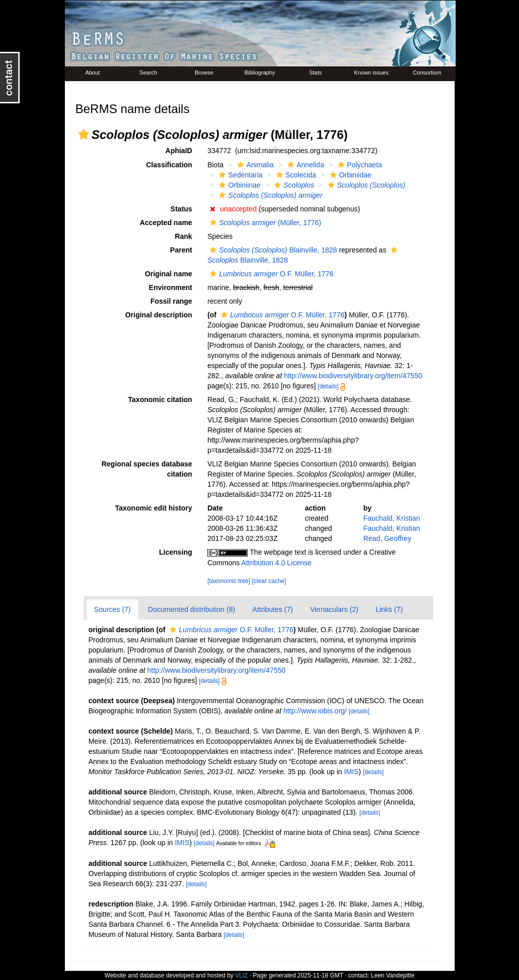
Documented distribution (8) (192, 609)
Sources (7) (113, 609)
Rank (183, 236)
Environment (171, 287)
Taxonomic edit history (154, 508)
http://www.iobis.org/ (315, 711)
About (92, 72)
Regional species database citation (147, 469)
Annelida (305, 165)
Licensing (176, 552)
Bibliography (260, 72)
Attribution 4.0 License (276, 563)
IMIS (351, 772)
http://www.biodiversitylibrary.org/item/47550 (353, 376)
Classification (169, 165)
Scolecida (295, 175)
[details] (328, 386)
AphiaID (179, 151)
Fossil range (171, 301)
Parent (181, 250)
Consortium (427, 72)
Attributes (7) (273, 609)
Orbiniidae (349, 175)
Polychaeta (359, 165)
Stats (316, 72)
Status (181, 209)
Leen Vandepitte (393, 975)
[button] (84, 134)
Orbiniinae (238, 185)
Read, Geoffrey (387, 538)
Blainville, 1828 (272, 250)
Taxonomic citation (160, 400)
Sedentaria (239, 175)
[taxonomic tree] (229, 581)
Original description (159, 315)
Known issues (372, 72)
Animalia (254, 165)
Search (148, 72)
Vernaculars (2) (334, 609)
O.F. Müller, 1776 (270, 274)
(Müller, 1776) (264, 223)
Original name (169, 274)
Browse (204, 72)
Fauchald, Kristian (392, 518)
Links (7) (389, 609)
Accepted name (166, 223)
